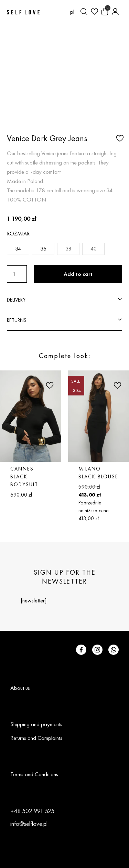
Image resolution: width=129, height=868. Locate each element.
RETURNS (17, 320)
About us (20, 688)
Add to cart (78, 274)
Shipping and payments (36, 724)
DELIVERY (16, 300)
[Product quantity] (17, 274)
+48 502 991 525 (32, 811)
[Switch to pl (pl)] (72, 12)
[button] (119, 138)
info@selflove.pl (29, 824)
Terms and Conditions (34, 774)
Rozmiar (18, 234)
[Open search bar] (84, 12)
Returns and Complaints (36, 738)
